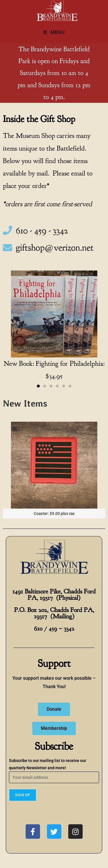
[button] (38, 386)
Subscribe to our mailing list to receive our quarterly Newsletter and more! (54, 769)
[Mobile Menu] (54, 32)
